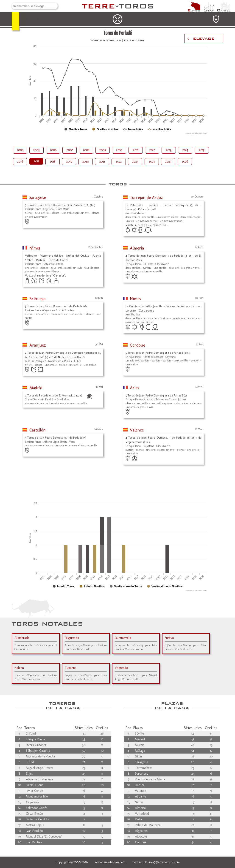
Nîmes (35, 248)
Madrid (36, 388)
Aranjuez (38, 345)
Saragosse (38, 198)
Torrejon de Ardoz (146, 198)
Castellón (38, 430)
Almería (137, 248)
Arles (134, 388)
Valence (137, 430)
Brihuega (37, 299)
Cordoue (137, 345)
